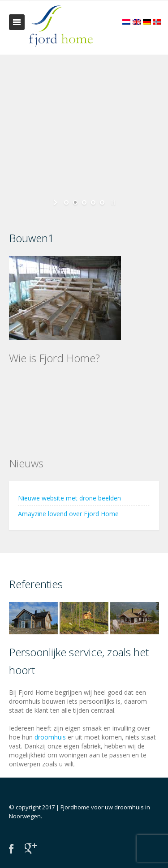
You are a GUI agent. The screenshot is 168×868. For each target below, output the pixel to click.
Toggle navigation (17, 22)
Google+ (31, 849)
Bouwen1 (32, 238)
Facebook (11, 849)
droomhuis (50, 737)
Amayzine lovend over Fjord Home (68, 514)
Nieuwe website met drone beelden (69, 498)
